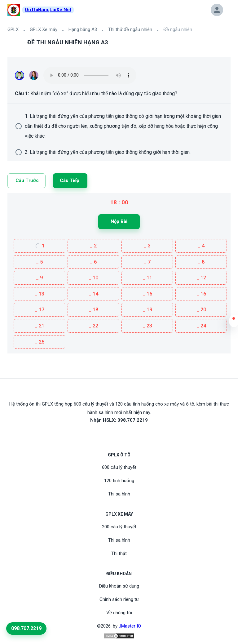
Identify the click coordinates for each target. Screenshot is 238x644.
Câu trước (27, 180)
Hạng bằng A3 (83, 29)
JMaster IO (130, 626)
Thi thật (119, 553)
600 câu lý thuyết (119, 467)
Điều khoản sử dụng (119, 586)
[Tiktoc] (126, 434)
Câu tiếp (70, 180)
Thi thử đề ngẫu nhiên (130, 29)
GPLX (13, 29)
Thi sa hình (119, 494)
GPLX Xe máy (44, 29)
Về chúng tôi (119, 613)
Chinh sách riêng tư (119, 599)
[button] (234, 322)
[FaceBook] (112, 434)
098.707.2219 (26, 628)
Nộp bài (119, 221)
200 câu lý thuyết (119, 527)
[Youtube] (119, 434)
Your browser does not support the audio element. (90, 75)
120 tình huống (119, 481)
